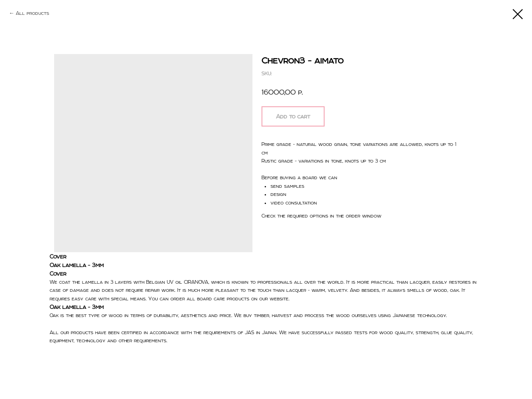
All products (32, 13)
